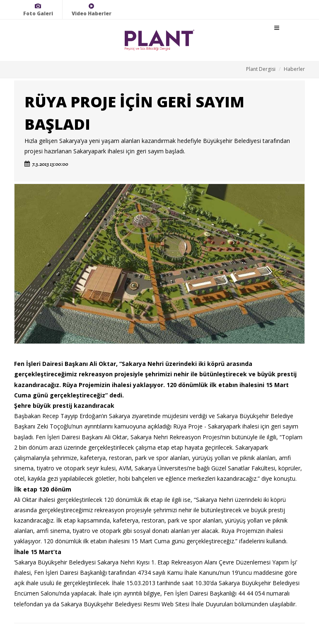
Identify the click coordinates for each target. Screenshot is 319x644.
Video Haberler (92, 10)
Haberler (294, 69)
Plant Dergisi (261, 69)
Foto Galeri (38, 10)
